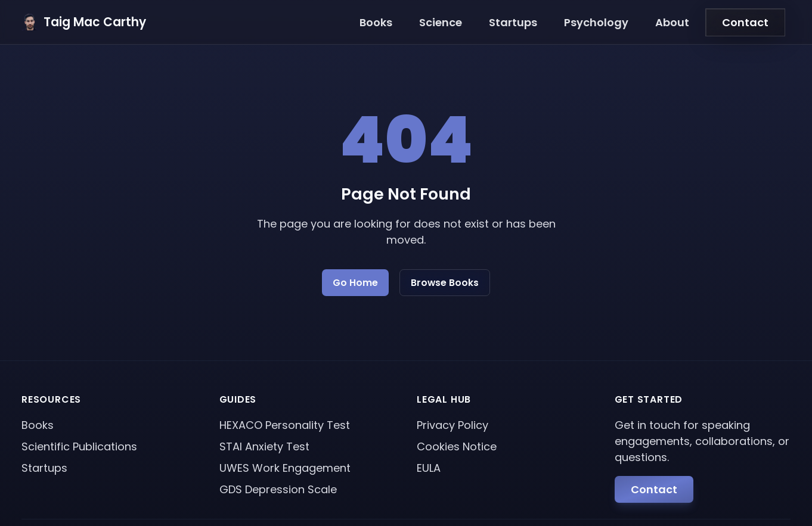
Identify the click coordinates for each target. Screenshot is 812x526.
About (672, 22)
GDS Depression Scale (278, 489)
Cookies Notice (457, 446)
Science (441, 22)
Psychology (596, 22)
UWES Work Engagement (285, 468)
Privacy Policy (453, 425)
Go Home (355, 283)
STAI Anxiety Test (264, 446)
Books (376, 22)
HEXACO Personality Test (285, 425)
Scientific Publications (79, 446)
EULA (429, 468)
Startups (513, 22)
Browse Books (445, 283)
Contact (745, 22)
